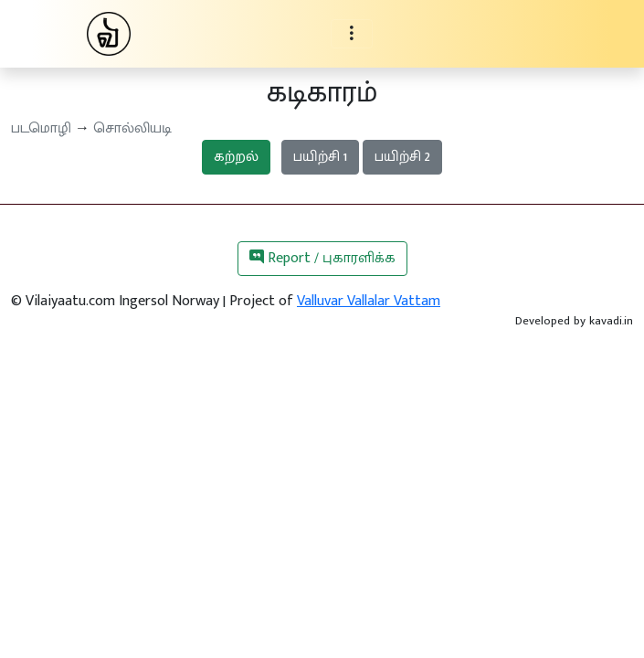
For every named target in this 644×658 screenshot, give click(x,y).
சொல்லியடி (132, 128)
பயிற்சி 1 (320, 157)
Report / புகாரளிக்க (322, 258)
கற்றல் (236, 157)
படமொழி (41, 128)
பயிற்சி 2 (402, 157)
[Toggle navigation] (352, 34)
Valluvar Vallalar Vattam (369, 301)
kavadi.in (611, 321)
